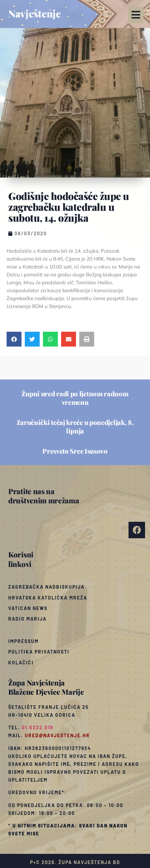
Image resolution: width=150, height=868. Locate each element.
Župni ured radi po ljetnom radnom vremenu (75, 398)
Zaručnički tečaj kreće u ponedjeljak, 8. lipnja (75, 426)
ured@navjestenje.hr (57, 735)
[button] (136, 15)
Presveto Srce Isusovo (75, 451)
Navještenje (35, 14)
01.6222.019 (37, 728)
